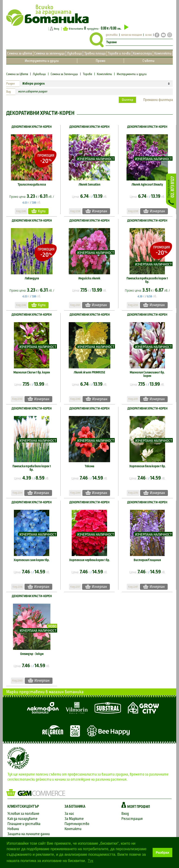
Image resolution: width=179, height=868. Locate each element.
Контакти (73, 829)
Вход (57, 29)
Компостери (142, 53)
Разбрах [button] (163, 853)
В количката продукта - (96, 28)
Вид (8, 92)
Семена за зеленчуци (49, 53)
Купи (38, 211)
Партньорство (77, 824)
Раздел (11, 84)
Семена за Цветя (17, 74)
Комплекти (163, 53)
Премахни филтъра (158, 100)
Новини (13, 829)
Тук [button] (90, 861)
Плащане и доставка (24, 824)
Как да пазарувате (22, 819)
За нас (69, 814)
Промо (101, 61)
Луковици (74, 53)
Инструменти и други (42, 61)
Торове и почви (119, 53)
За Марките (74, 819)
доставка (112, 35)
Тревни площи (95, 53)
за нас (148, 35)
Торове (87, 74)
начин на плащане (131, 35)
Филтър (127, 100)
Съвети (148, 61)
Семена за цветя (20, 53)
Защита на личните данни (29, 834)
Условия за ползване (23, 814)
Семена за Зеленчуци (64, 74)
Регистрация (132, 819)
